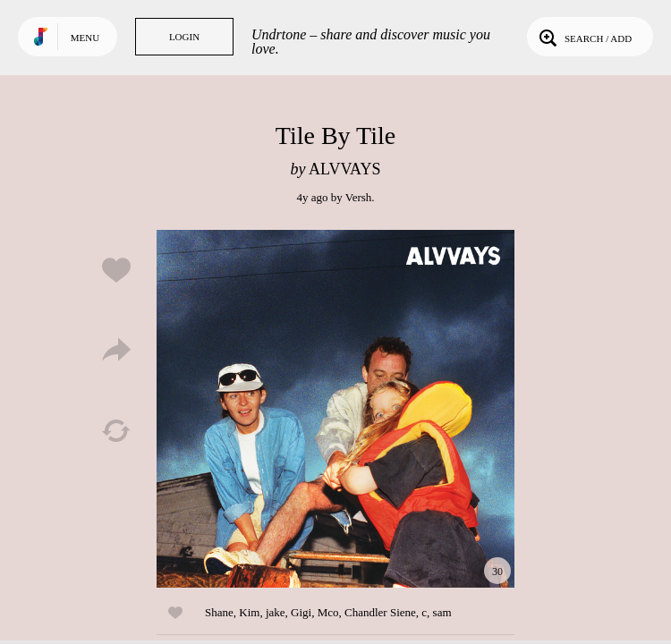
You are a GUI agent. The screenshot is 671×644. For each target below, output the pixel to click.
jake (276, 612)
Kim (249, 612)
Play (335, 409)
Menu (85, 38)
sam (442, 612)
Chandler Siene (380, 612)
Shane (219, 612)
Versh (359, 197)
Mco (328, 612)
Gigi (301, 612)
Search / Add (584, 37)
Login (184, 37)
